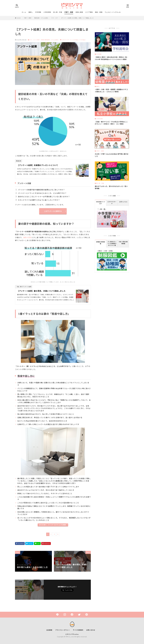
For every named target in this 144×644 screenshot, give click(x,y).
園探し (31, 12)
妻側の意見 (27, 237)
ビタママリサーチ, (67, 40)
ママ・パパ (54, 18)
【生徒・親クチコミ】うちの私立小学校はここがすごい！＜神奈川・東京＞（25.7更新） (111, 123)
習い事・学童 (58, 12)
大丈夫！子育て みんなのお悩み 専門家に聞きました (112, 155)
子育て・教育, (40, 40)
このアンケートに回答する (53, 211)
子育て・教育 (69, 12)
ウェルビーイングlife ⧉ (112, 12)
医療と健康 (79, 12)
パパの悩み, (76, 40)
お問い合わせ (91, 630)
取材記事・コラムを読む (41, 18)
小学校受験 (47, 12)
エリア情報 (89, 12)
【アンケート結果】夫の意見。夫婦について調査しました (77, 18)
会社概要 (49, 630)
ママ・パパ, (33, 40)
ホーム (24, 12)
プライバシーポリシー (63, 630)
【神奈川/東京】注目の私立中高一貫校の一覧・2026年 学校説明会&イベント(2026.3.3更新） (112, 58)
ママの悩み (82, 40)
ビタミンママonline (72, 634)
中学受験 (38, 12)
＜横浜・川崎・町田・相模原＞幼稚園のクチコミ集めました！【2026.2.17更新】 (111, 91)
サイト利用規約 (78, 630)
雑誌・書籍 (99, 12)
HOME (19, 18)
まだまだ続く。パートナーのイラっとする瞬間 (52, 525)
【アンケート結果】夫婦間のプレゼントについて (38, 165)
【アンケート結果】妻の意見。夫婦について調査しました (41, 291)
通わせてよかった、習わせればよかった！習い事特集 (111, 187)
